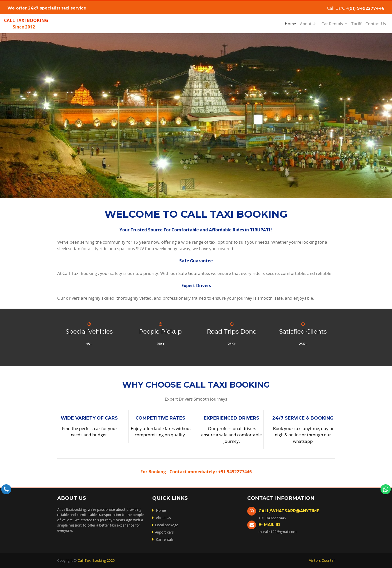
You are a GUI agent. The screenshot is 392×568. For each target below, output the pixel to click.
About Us (309, 24)
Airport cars (163, 532)
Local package (165, 525)
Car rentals (163, 539)
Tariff (356, 24)
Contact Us (376, 24)
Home (291, 23)
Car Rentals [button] (333, 24)
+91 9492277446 (234, 472)
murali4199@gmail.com (277, 532)
